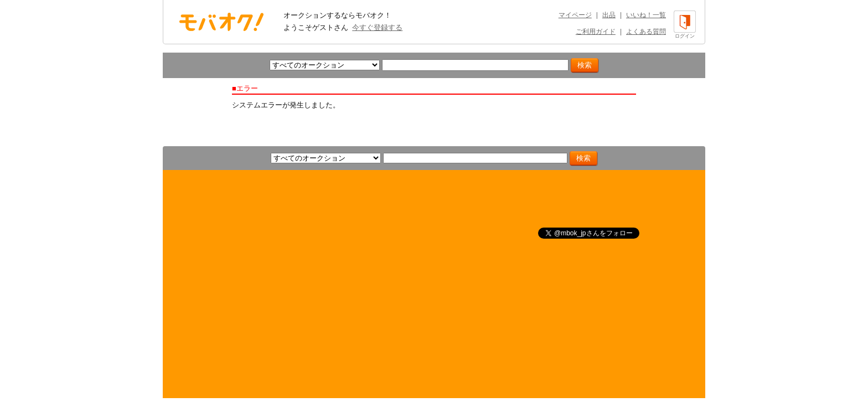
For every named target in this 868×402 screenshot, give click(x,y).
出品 (609, 15)
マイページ (575, 15)
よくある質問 (646, 32)
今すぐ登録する (377, 27)
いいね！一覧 (646, 15)
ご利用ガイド (596, 32)
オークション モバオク (221, 22)
